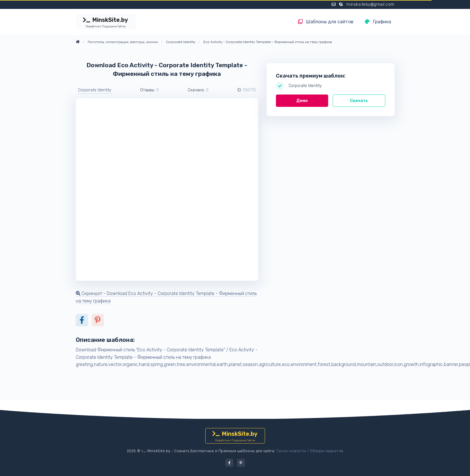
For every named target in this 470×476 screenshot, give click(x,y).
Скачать (359, 101)
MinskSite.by (106, 22)
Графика (378, 22)
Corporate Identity (95, 90)
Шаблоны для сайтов (326, 22)
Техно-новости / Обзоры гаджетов (310, 451)
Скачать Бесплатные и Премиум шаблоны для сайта (224, 451)
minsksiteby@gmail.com (370, 4)
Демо (302, 101)
